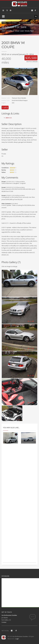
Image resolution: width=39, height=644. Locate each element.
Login (17, 639)
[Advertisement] (19, 506)
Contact (4, 622)
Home (4, 23)
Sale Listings (12, 23)
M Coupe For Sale (25, 23)
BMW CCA (9, 118)
